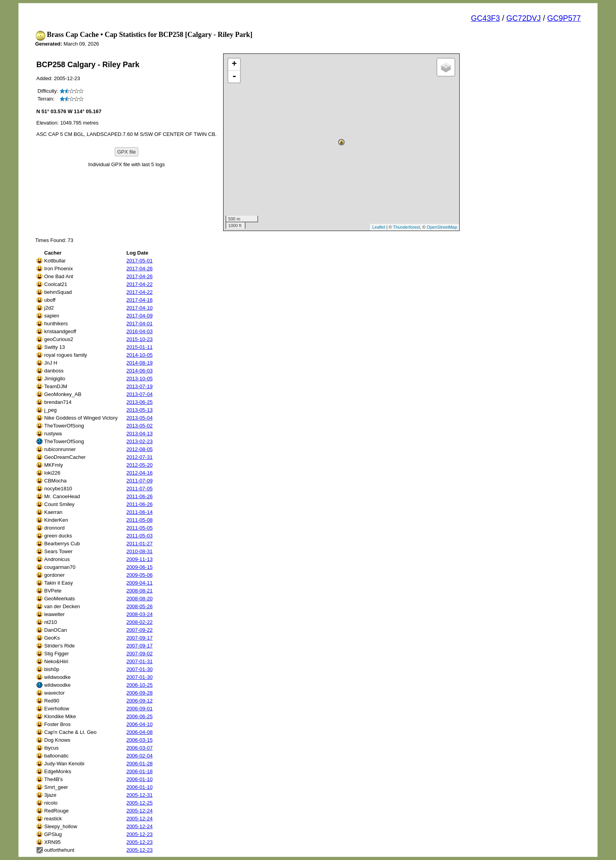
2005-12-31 (140, 795)
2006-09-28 (140, 693)
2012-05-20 (140, 465)
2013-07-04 (140, 394)
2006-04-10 (140, 724)
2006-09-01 (140, 709)
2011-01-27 (140, 544)
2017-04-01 (140, 324)
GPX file (126, 152)
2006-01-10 (140, 779)
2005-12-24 (140, 811)
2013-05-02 (140, 426)
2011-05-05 (140, 528)
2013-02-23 (140, 441)
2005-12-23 (140, 834)
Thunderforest (406, 227)
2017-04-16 (140, 300)
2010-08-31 (140, 551)
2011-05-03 (140, 536)
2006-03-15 (140, 740)
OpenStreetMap (442, 227)
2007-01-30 (140, 669)
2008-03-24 (140, 614)
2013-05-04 (140, 418)
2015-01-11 (140, 347)
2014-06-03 (140, 371)
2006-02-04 (140, 756)
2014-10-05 (140, 355)
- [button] (234, 77)
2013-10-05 (140, 379)
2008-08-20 (140, 599)
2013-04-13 (140, 434)
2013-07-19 (140, 386)
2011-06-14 (140, 512)
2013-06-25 (140, 402)
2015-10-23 (140, 339)
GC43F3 (486, 18)
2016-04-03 (140, 331)
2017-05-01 (140, 261)
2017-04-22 (140, 284)
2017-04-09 (140, 316)
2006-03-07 (140, 748)
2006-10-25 (140, 685)
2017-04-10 (140, 308)
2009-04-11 (140, 583)
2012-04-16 (140, 473)
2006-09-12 (140, 701)
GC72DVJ (524, 18)
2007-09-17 (140, 638)
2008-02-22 (140, 622)
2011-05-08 (140, 520)
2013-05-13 (140, 410)
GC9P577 (564, 18)
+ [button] (234, 64)
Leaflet (379, 227)
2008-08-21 (140, 591)
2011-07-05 (140, 489)
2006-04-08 (140, 732)
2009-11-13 (140, 559)
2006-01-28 (140, 764)
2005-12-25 (140, 803)
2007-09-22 (140, 630)
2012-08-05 (140, 449)
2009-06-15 (140, 567)
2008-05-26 (140, 606)
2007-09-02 (140, 654)
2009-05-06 (140, 575)
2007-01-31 (140, 661)
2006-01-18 (140, 771)
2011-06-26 (140, 496)
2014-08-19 (140, 363)
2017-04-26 (140, 269)
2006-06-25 (140, 716)
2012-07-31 (140, 457)
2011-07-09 (140, 481)
